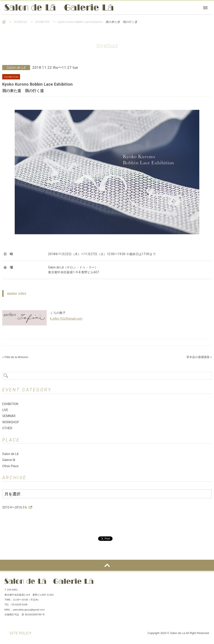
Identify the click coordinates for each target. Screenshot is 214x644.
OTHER (7, 428)
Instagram (192, 583)
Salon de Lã (59, 7)
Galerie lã (9, 460)
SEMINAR (9, 416)
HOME (4, 22)
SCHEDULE (20, 22)
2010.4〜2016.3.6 (15, 507)
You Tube (205, 583)
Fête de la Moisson (16, 357)
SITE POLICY (21, 633)
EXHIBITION (42, 22)
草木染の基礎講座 (198, 357)
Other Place (10, 466)
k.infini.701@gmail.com (66, 319)
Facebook (178, 583)
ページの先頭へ (107, 565)
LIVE (5, 410)
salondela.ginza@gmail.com (29, 610)
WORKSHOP (11, 422)
